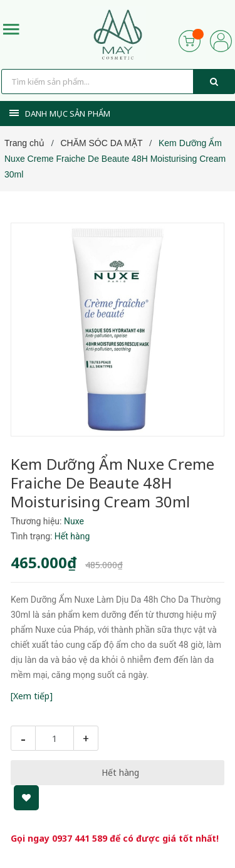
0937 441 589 (80, 838)
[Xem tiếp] (32, 696)
